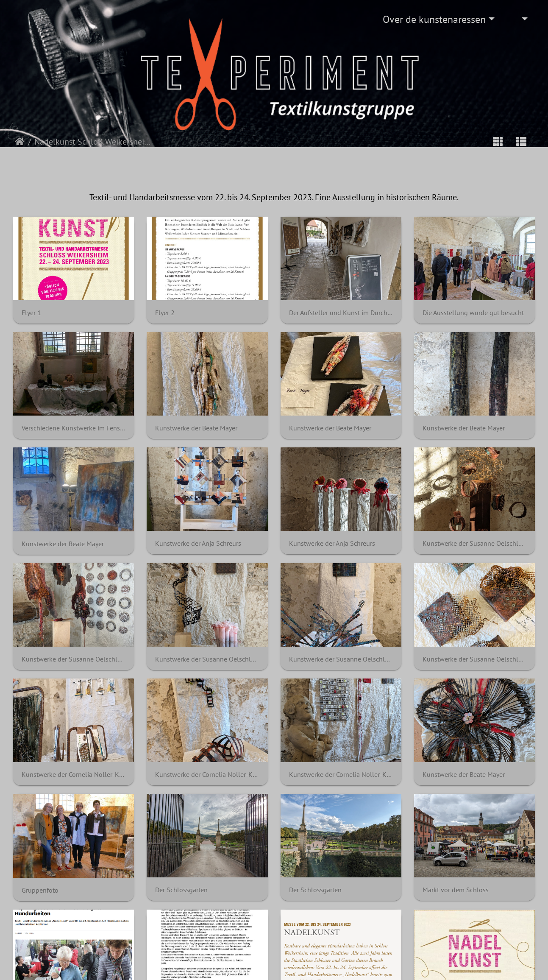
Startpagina (20, 142)
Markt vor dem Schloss (456, 890)
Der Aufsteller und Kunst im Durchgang (341, 313)
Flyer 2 (165, 313)
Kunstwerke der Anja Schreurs (198, 543)
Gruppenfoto (40, 890)
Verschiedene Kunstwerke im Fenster (74, 428)
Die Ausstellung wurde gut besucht (473, 313)
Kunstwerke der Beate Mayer (196, 428)
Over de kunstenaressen (434, 19)
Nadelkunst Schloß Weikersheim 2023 (93, 142)
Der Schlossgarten (181, 890)
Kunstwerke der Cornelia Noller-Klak (74, 775)
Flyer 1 (31, 313)
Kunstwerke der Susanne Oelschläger (474, 543)
